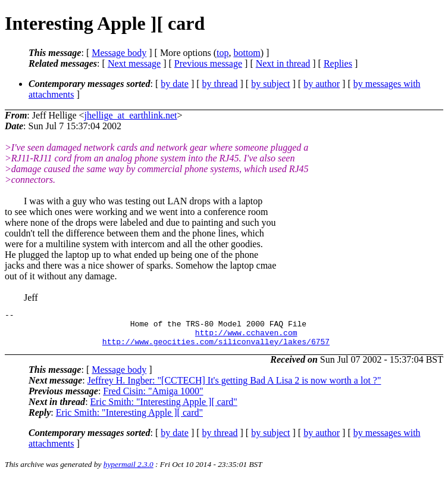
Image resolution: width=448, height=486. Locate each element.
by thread (220, 84)
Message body (119, 53)
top (223, 53)
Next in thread (283, 63)
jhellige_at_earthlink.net (131, 115)
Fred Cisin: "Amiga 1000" (153, 398)
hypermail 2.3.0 (129, 471)
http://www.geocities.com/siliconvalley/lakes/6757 (216, 348)
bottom (247, 53)
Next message (134, 63)
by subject (270, 84)
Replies (338, 63)
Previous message (208, 63)
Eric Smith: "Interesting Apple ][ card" (164, 409)
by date (175, 84)
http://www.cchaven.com (246, 338)
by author (322, 84)
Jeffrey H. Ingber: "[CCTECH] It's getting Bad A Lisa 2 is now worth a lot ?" (234, 387)
